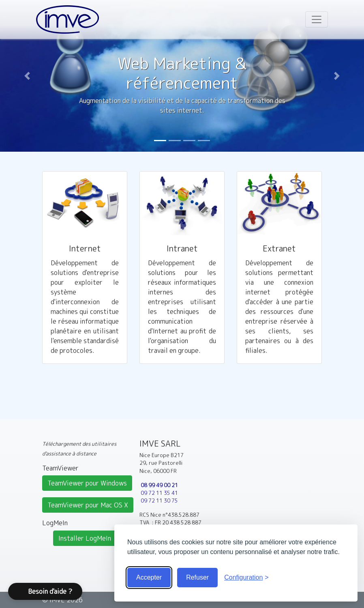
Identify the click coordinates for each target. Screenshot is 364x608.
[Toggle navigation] (317, 19)
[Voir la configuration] (246, 578)
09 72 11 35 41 (159, 493)
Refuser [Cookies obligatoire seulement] (197, 577)
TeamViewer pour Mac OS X (88, 505)
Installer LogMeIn (85, 538)
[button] (27, 76)
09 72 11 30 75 (159, 501)
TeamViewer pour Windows (87, 483)
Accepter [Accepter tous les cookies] (149, 577)
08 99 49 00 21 (159, 485)
